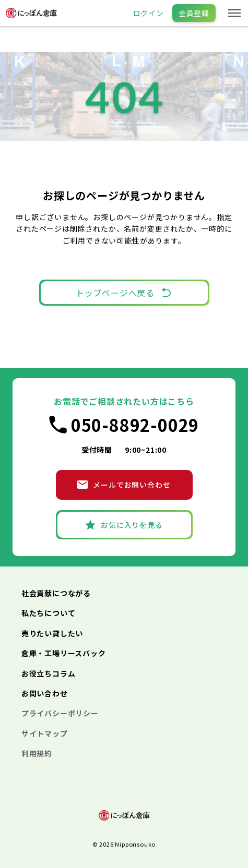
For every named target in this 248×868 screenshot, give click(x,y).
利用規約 (37, 753)
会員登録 (194, 13)
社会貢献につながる (56, 593)
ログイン (149, 13)
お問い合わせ (45, 693)
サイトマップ (45, 733)
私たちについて (49, 613)
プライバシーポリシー (60, 713)
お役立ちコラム (49, 673)
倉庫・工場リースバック (64, 653)
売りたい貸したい (52, 633)
